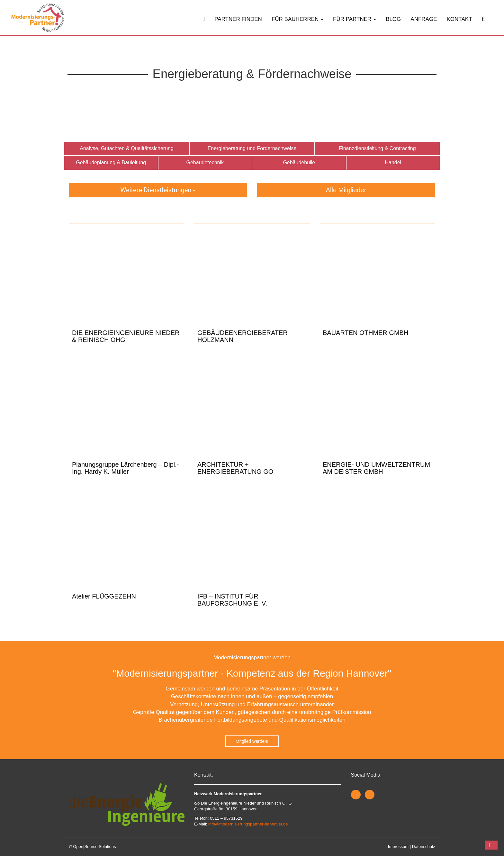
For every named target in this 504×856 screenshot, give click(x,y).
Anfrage (424, 19)
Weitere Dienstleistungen (158, 190)
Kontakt (459, 19)
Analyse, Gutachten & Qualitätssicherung (127, 148)
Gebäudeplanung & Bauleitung (111, 162)
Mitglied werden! (252, 741)
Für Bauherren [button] (297, 19)
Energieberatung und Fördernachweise (252, 148)
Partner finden (238, 19)
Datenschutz (424, 847)
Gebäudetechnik (205, 162)
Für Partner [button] (355, 19)
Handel (393, 162)
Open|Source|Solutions (94, 847)
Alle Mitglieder (346, 190)
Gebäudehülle (299, 162)
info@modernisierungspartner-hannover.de (248, 824)
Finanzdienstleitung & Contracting (377, 148)
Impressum (398, 847)
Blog (393, 19)
